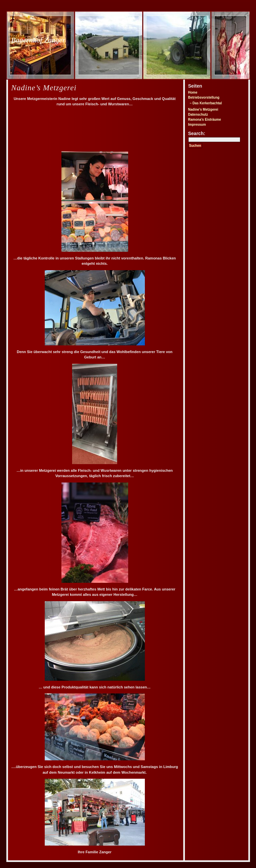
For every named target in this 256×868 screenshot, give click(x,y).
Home (193, 92)
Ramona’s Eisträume (205, 120)
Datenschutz (198, 115)
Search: (197, 133)
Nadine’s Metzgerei (203, 110)
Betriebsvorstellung (204, 97)
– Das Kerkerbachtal (206, 103)
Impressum (197, 125)
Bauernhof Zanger (38, 40)
